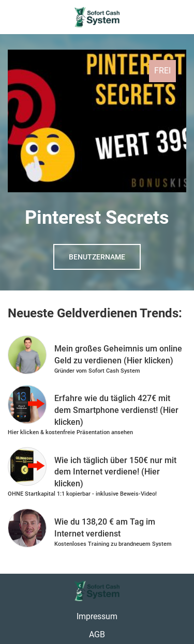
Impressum (97, 616)
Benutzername (97, 257)
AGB (97, 634)
